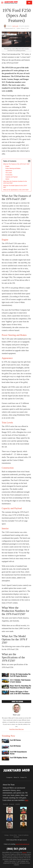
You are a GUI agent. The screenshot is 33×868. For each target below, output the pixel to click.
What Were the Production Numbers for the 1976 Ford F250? (15, 182)
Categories (9, 777)
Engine (7, 166)
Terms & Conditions (23, 835)
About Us (16, 777)
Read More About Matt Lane (17, 729)
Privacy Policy (13, 835)
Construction (9, 175)
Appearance (9, 171)
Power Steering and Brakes (13, 168)
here (27, 800)
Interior (7, 179)
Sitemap (7, 835)
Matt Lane (15, 26)
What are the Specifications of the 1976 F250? (16, 190)
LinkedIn (18, 804)
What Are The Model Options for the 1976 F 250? (15, 186)
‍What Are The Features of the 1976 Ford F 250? (16, 164)
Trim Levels (9, 173)
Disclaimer (16, 837)
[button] (2, 3)
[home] (11, 2)
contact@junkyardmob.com (22, 844)
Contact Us (24, 777)
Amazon (24, 852)
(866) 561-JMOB (16, 849)
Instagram (12, 804)
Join (29, 2)
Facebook (5, 804)
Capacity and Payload (11, 177)
